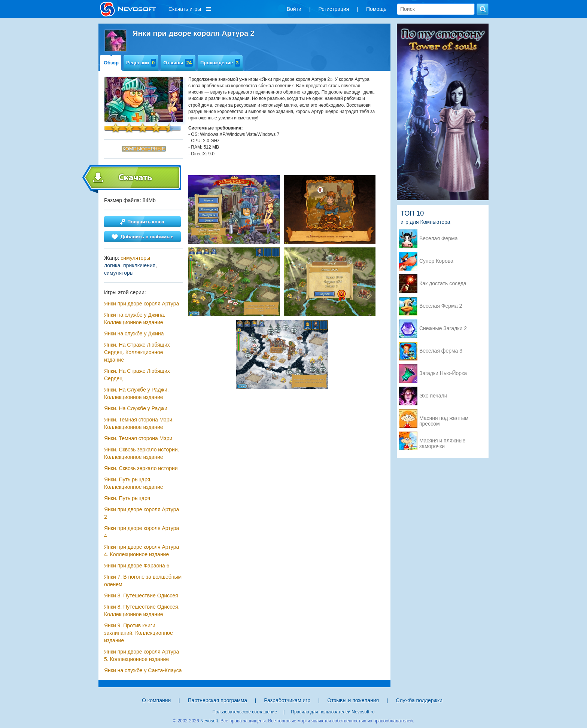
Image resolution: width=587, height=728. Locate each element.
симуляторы (135, 258)
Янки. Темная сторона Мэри (138, 438)
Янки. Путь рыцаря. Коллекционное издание (134, 483)
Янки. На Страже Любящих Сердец (137, 375)
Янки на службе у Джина (134, 333)
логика (112, 265)
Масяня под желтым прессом (444, 419)
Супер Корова (436, 261)
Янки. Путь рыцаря (127, 498)
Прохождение (220, 63)
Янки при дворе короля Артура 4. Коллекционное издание (142, 551)
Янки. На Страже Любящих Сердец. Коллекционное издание (137, 352)
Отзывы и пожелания (353, 700)
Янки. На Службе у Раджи (136, 408)
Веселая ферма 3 (441, 351)
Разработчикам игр (287, 700)
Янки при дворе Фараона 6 (137, 566)
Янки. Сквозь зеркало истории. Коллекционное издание (142, 453)
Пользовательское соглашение (245, 712)
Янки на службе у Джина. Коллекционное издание (135, 319)
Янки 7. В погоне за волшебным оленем (143, 581)
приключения (139, 265)
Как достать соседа (443, 284)
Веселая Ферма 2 (441, 306)
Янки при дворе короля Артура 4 (142, 532)
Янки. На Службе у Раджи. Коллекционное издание (136, 393)
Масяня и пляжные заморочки (442, 441)
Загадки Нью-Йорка (443, 373)
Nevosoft (209, 721)
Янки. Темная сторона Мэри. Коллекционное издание (139, 423)
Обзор (111, 63)
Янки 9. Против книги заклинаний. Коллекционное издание (139, 633)
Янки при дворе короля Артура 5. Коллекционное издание (142, 655)
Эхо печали (433, 396)
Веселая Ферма (439, 239)
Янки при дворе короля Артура (142, 304)
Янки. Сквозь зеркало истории (141, 468)
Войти (294, 9)
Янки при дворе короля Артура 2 (142, 513)
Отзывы (178, 63)
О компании (156, 700)
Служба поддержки (419, 700)
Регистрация (334, 9)
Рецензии (141, 63)
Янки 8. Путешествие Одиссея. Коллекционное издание (142, 610)
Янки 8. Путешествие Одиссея (141, 596)
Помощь (376, 9)
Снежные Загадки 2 (443, 328)
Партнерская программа (217, 700)
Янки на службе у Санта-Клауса (143, 670)
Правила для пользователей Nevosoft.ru (333, 712)
